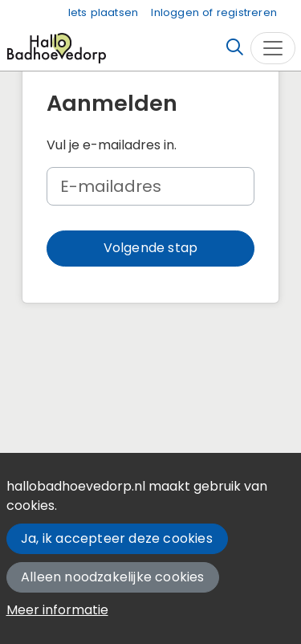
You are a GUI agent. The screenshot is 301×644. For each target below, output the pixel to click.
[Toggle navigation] (273, 48)
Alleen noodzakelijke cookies (113, 577)
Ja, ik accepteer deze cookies (117, 538)
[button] (150, 249)
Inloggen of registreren (214, 12)
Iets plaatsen (104, 12)
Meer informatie (57, 610)
